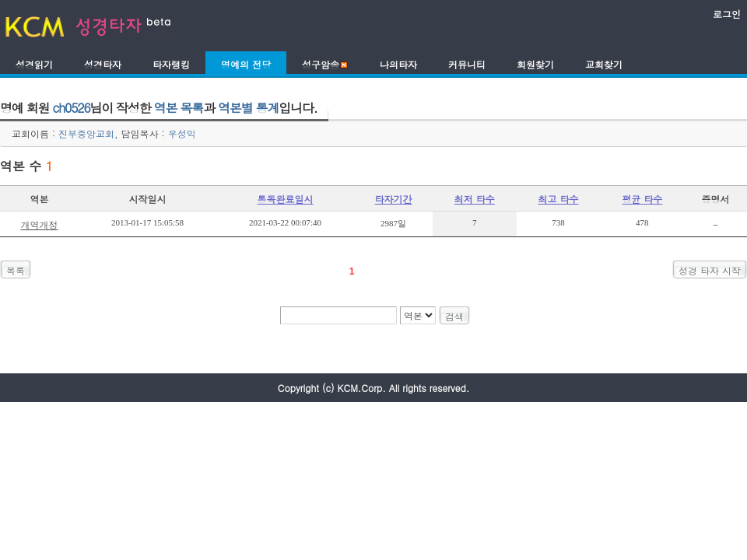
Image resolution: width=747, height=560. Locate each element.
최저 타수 (475, 199)
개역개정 (39, 224)
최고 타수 (559, 199)
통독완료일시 (286, 199)
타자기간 (394, 199)
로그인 (727, 14)
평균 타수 (642, 199)
